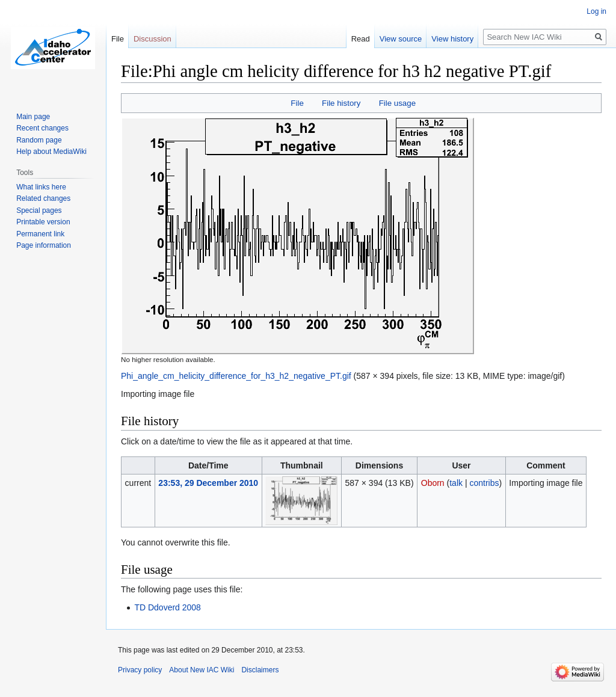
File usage (397, 103)
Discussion (152, 39)
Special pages (39, 210)
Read (361, 39)
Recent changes (42, 128)
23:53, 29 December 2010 (208, 483)
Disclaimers (260, 670)
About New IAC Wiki (202, 670)
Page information (44, 245)
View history (452, 39)
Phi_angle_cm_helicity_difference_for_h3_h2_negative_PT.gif (236, 376)
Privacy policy (140, 670)
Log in (596, 11)
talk (456, 483)
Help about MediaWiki (51, 152)
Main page (33, 117)
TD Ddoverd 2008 (168, 607)
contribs (484, 483)
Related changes (43, 198)
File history (341, 103)
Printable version (43, 222)
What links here (41, 187)
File (297, 103)
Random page (39, 140)
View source (401, 39)
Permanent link (40, 234)
